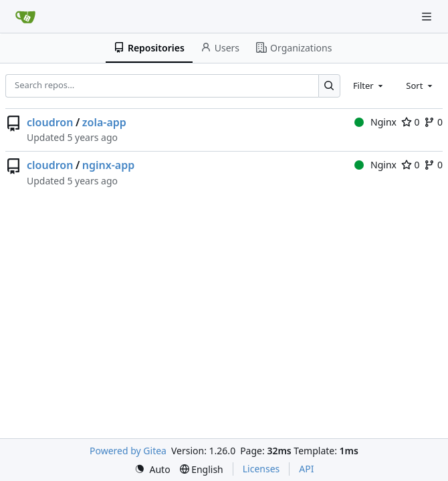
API (306, 469)
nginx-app (108, 165)
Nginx (375, 122)
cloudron (50, 122)
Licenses (261, 469)
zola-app (104, 122)
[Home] (25, 17)
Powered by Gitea (128, 451)
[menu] (152, 469)
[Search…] (329, 86)
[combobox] (369, 86)
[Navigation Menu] (428, 16)
